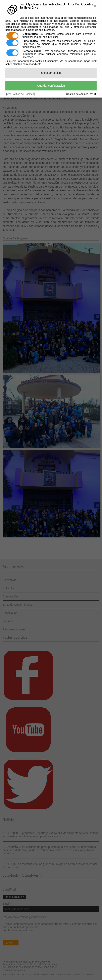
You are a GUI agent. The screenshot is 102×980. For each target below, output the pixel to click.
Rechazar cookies (51, 73)
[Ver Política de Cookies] (20, 94)
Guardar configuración (51, 86)
